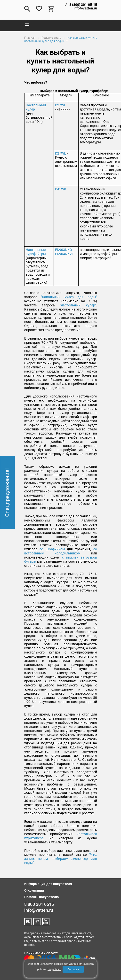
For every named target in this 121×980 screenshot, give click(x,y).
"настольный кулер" (78, 305)
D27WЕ (60, 153)
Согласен (73, 969)
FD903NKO (64, 250)
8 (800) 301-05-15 (83, 5)
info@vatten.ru (85, 8)
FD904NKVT (64, 254)
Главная (30, 38)
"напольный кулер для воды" (69, 297)
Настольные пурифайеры (36, 252)
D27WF (60, 105)
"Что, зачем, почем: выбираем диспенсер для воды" (61, 859)
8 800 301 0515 (39, 904)
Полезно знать (52, 38)
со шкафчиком (52, 549)
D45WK (61, 189)
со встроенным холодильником (61, 551)
